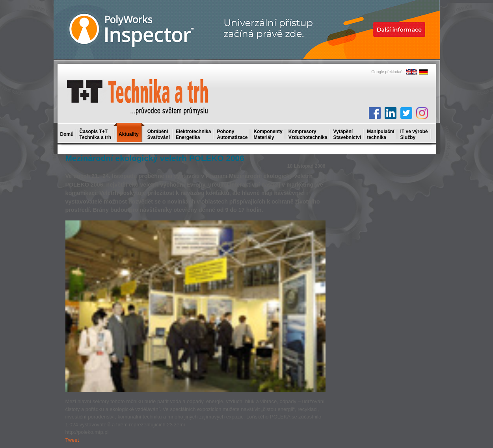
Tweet (72, 440)
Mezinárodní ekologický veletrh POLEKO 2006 (155, 158)
